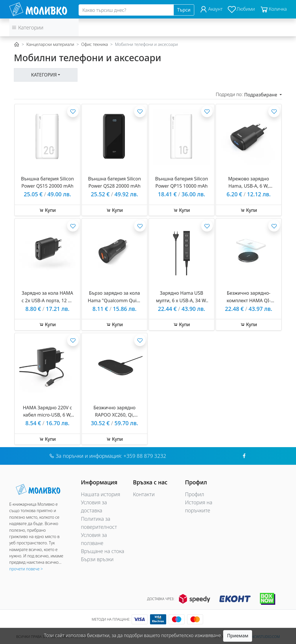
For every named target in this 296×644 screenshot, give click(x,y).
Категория (44, 75)
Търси (184, 10)
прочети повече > (26, 569)
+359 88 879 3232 (145, 456)
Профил (195, 494)
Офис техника (95, 44)
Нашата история (101, 494)
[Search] (126, 10)
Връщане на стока (103, 551)
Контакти (144, 494)
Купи (47, 210)
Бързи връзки (97, 559)
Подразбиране (261, 95)
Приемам (238, 636)
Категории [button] (27, 27)
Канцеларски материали (50, 44)
